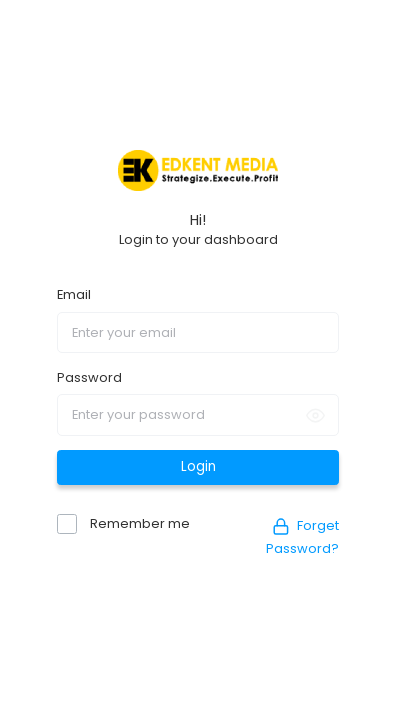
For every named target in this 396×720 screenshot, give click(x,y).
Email (74, 294)
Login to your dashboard (198, 239)
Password (89, 377)
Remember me (138, 523)
